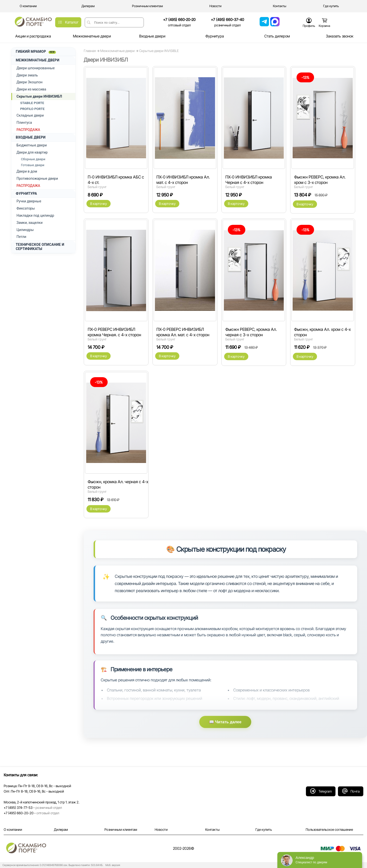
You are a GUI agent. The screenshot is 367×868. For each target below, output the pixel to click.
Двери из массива (31, 89)
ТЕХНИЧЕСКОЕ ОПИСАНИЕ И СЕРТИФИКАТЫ (40, 247)
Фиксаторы (26, 208)
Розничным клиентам (121, 830)
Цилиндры (25, 230)
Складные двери (30, 115)
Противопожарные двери (37, 178)
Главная (90, 51)
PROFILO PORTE (32, 109)
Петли (21, 237)
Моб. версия (112, 865)
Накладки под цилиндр (35, 215)
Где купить (264, 830)
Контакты (212, 830)
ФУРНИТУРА (26, 194)
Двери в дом (27, 171)
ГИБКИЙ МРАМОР (36, 52)
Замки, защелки (30, 223)
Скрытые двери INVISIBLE (159, 51)
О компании (13, 830)
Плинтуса (24, 123)
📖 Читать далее (225, 722)
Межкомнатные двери (117, 51)
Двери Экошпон (30, 82)
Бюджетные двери (32, 145)
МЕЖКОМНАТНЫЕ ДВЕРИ (38, 60)
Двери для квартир (32, 152)
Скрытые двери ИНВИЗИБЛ (39, 96)
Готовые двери (33, 165)
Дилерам (61, 830)
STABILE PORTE (32, 103)
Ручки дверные (29, 201)
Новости (161, 830)
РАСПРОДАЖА (28, 130)
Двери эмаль (27, 75)
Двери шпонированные (36, 68)
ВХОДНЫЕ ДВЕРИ (31, 137)
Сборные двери (33, 159)
